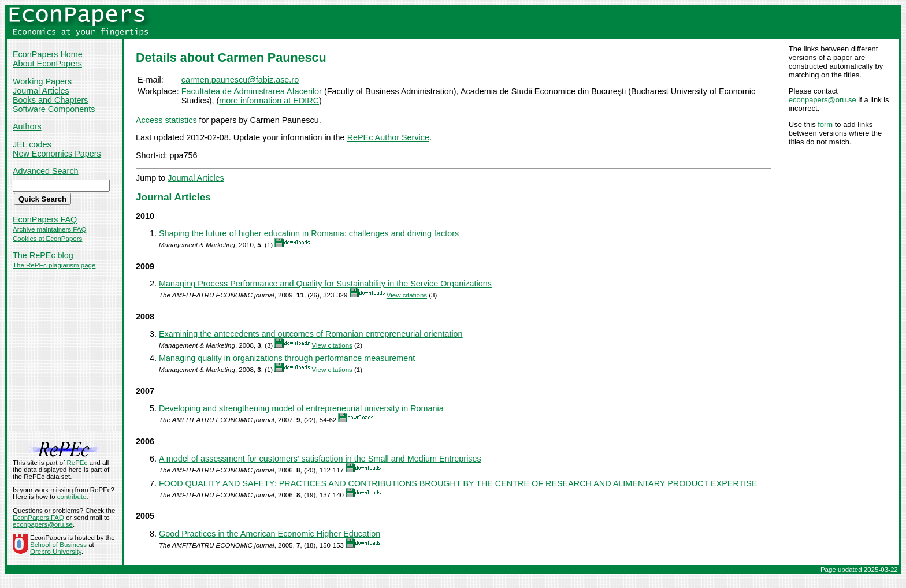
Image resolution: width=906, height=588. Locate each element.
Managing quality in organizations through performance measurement (287, 358)
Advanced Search (46, 171)
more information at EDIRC (269, 101)
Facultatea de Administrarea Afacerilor (252, 91)
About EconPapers (47, 64)
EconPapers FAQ (45, 219)
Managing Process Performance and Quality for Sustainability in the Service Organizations (325, 284)
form (825, 124)
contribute (72, 497)
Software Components (54, 109)
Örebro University (56, 552)
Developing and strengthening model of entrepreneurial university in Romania (301, 408)
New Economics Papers (57, 154)
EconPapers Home (48, 54)
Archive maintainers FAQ (49, 229)
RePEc (77, 463)
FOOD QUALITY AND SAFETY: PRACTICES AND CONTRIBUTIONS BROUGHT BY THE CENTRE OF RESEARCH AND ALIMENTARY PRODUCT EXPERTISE (458, 483)
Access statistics (166, 120)
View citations (407, 295)
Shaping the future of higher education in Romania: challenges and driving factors (309, 233)
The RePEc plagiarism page (54, 265)
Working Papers (42, 81)
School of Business (58, 545)
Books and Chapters (50, 100)
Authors (27, 126)
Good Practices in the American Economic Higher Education (270, 534)
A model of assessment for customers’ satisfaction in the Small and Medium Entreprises (320, 459)
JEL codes (32, 144)
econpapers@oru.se (823, 100)
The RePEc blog (43, 255)
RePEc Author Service (388, 137)
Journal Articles (41, 91)
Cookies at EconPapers (47, 239)
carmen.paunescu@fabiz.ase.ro (240, 80)
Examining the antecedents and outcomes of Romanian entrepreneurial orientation (311, 334)
